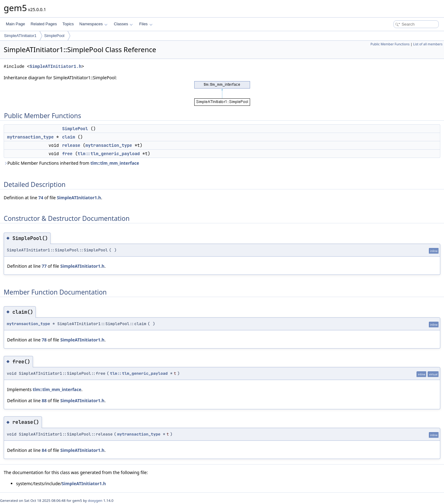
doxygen (95, 500)
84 (44, 450)
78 (44, 340)
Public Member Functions (390, 44)
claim (68, 137)
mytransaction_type (30, 137)
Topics (68, 24)
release (71, 145)
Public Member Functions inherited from (71, 163)
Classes (123, 24)
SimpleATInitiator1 (20, 36)
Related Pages (44, 24)
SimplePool (54, 36)
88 (44, 401)
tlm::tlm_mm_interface (115, 163)
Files (146, 24)
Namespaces (93, 24)
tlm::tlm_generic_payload (109, 154)
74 (41, 198)
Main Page (15, 24)
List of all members (428, 44)
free (67, 154)
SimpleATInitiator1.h (55, 66)
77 (44, 266)
